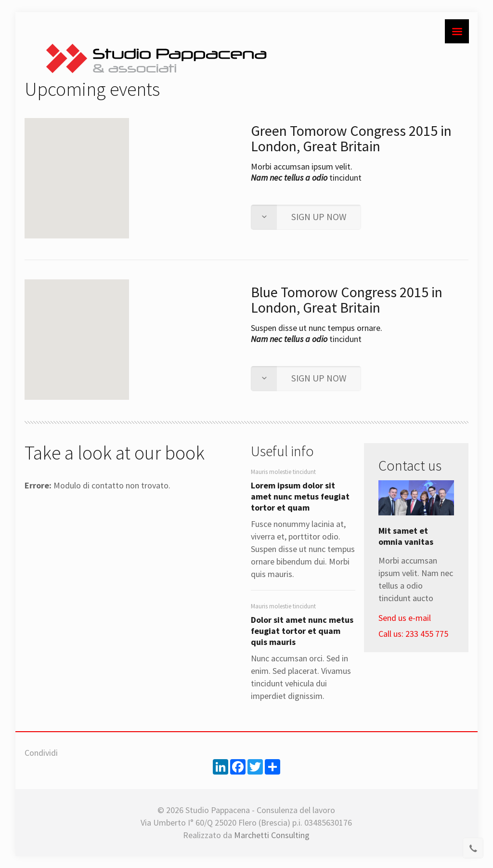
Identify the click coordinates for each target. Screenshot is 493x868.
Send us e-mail (405, 618)
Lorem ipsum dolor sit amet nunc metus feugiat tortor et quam (300, 496)
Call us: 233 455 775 (413, 634)
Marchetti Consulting (272, 835)
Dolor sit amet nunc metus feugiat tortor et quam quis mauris (302, 631)
